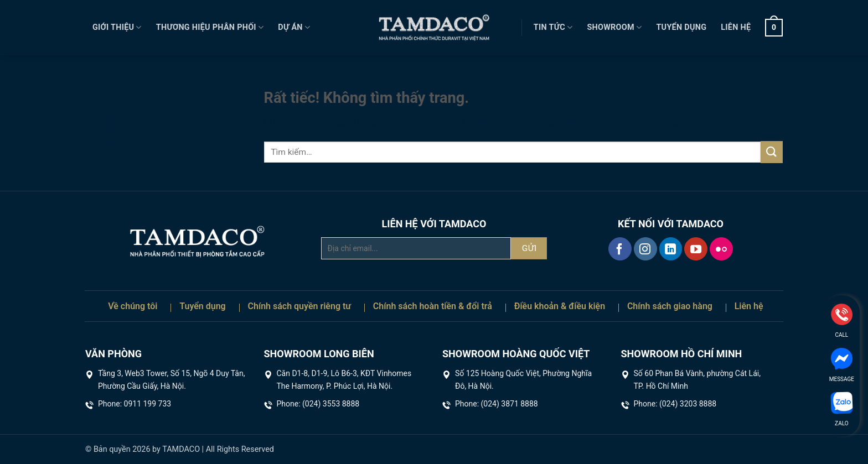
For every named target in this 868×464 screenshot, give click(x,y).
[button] (774, 28)
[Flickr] (721, 249)
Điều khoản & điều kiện (560, 306)
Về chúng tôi (133, 306)
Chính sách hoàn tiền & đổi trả (433, 306)
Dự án (294, 27)
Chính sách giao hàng (670, 306)
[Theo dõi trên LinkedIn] (671, 249)
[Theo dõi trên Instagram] (645, 249)
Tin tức (553, 27)
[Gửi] (772, 152)
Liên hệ (736, 27)
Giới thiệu (117, 27)
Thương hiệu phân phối (210, 27)
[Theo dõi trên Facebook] (620, 249)
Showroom (614, 27)
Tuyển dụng (681, 27)
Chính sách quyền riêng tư (300, 306)
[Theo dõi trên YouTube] (696, 249)
